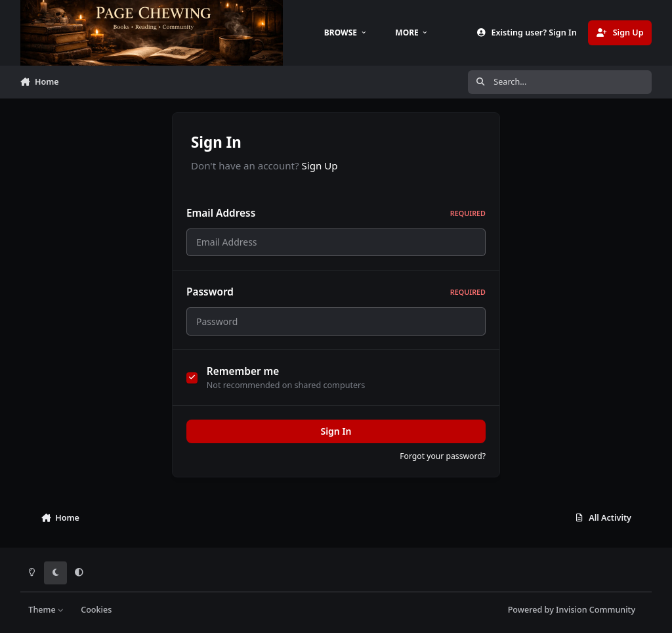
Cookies (96, 610)
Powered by (572, 610)
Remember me (243, 379)
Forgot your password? (443, 464)
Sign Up (320, 165)
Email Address (336, 213)
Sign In (336, 439)
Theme (46, 610)
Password (336, 296)
